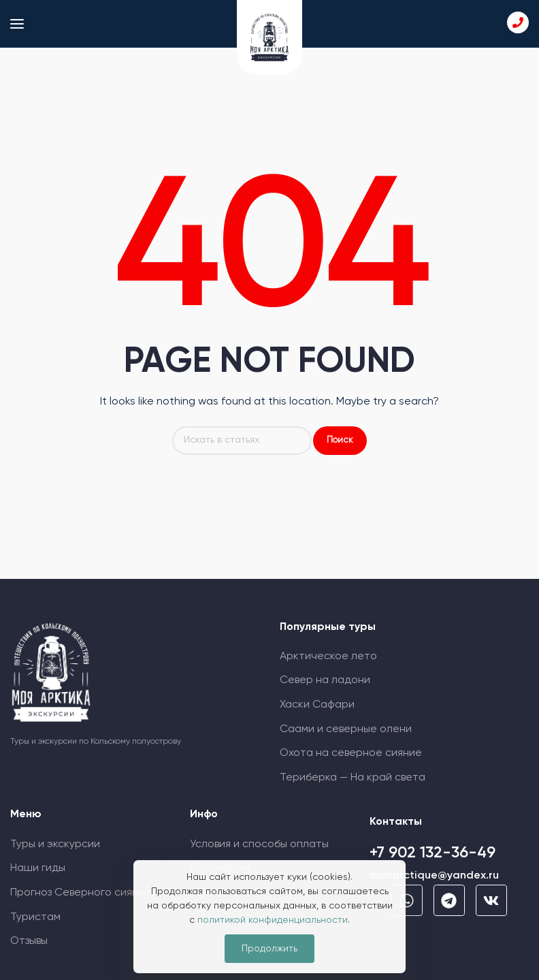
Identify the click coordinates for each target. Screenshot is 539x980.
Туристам (35, 917)
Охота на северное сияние (351, 753)
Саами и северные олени (346, 729)
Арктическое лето (328, 657)
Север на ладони (325, 680)
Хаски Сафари (317, 705)
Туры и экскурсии (55, 844)
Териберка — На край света (353, 778)
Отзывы (29, 941)
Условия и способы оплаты (259, 844)
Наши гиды (38, 868)
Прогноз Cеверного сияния (80, 893)
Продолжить (269, 949)
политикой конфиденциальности (273, 920)
